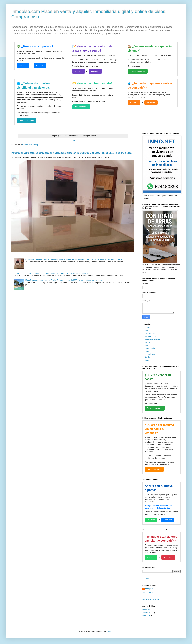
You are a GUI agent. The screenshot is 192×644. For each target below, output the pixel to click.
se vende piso (150, 354)
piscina (147, 342)
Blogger (110, 631)
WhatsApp (23, 66)
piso (146, 345)
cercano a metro (151, 337)
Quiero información (26, 120)
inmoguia (149, 589)
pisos (147, 351)
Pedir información (81, 107)
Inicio (73, 141)
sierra (147, 360)
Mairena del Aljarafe (152, 339)
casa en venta (150, 334)
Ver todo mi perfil (149, 592)
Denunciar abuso (151, 599)
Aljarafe (148, 328)
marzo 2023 (147, 610)
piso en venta (150, 348)
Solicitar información (138, 71)
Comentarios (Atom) (30, 145)
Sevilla (147, 357)
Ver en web (151, 102)
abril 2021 (146, 616)
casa (146, 331)
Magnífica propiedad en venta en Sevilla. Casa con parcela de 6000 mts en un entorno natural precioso (65, 280)
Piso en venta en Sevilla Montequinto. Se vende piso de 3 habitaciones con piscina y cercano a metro (52, 273)
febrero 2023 (147, 613)
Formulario (40, 66)
